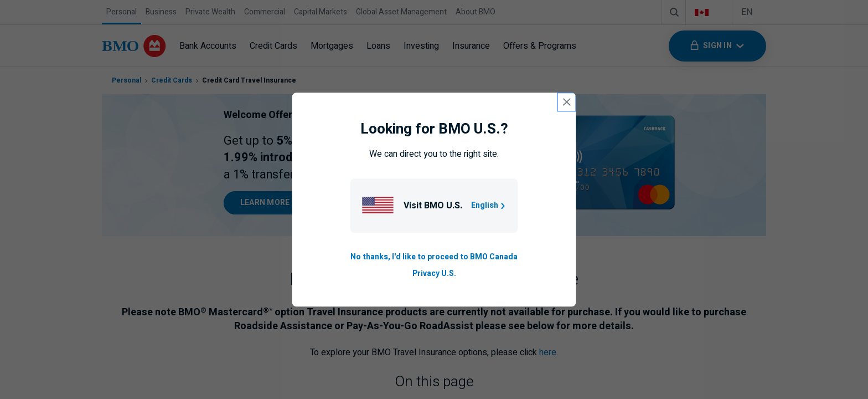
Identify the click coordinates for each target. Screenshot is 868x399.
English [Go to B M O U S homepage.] (489, 205)
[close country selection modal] (567, 102)
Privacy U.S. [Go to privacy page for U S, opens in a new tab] (434, 274)
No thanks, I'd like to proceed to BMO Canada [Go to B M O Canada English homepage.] (434, 257)
